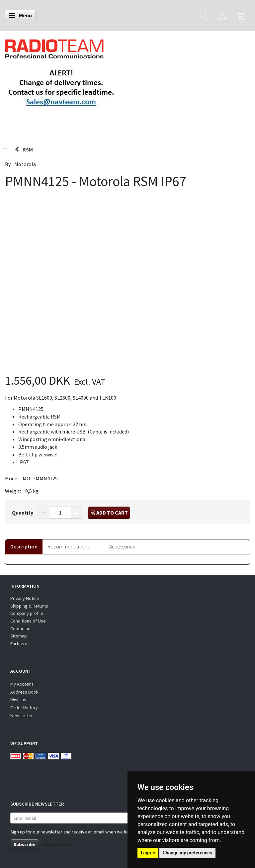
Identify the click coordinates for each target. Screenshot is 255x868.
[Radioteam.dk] (54, 47)
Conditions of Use (28, 621)
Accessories (122, 546)
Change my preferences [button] (187, 853)
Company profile (27, 613)
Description (24, 546)
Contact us (21, 628)
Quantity (23, 513)
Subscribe (25, 844)
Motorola (25, 164)
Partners (19, 643)
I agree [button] (148, 853)
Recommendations (68, 546)
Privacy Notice (25, 598)
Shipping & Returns (29, 606)
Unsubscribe (56, 844)
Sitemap (19, 636)
